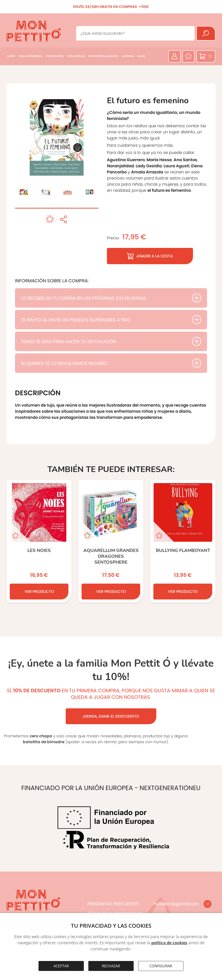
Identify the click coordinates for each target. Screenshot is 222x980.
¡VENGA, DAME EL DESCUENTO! (111, 716)
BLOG (141, 56)
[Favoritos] (188, 56)
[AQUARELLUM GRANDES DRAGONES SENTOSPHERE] (111, 541)
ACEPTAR (61, 966)
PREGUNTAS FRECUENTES (113, 904)
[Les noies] (39, 541)
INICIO (11, 56)
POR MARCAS (76, 56)
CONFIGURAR (161, 966)
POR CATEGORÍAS (31, 56)
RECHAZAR (111, 966)
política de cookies (169, 943)
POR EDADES (55, 56)
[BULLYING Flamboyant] (183, 541)
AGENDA (128, 56)
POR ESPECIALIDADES (104, 56)
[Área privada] (174, 56)
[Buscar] (206, 33)
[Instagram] (208, 904)
